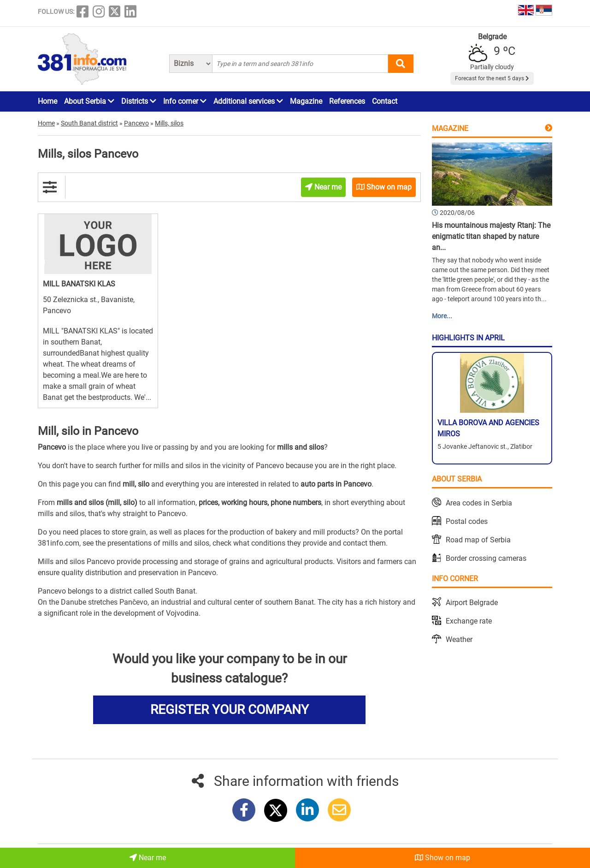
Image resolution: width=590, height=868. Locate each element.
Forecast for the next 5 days (492, 78)
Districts (139, 101)
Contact (385, 101)
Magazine (306, 101)
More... (442, 316)
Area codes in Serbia (479, 503)
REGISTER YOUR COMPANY (230, 710)
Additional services (248, 101)
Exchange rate (469, 621)
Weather (459, 639)
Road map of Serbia (478, 540)
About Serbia (89, 101)
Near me (148, 858)
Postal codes (467, 521)
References (347, 101)
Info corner (185, 101)
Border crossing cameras (486, 558)
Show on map (442, 858)
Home (47, 101)
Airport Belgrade (472, 603)
